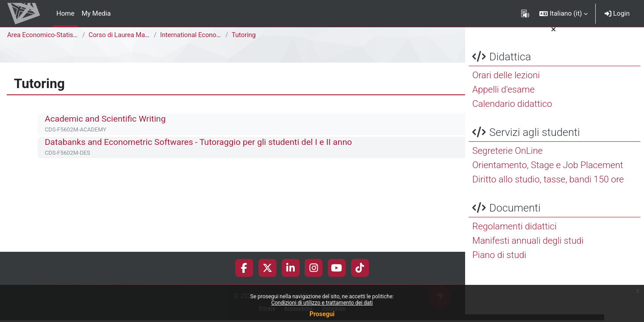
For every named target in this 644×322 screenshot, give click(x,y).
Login (617, 13)
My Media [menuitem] (96, 13)
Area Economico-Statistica (47, 35)
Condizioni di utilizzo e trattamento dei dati (322, 303)
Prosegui (322, 314)
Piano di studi (499, 263)
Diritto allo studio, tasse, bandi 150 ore (548, 187)
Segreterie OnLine (507, 158)
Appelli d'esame (503, 97)
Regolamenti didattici (515, 234)
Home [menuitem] (65, 13)
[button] (563, 13)
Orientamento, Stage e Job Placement (548, 173)
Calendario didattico (512, 111)
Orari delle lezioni (506, 83)
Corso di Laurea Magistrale (129, 35)
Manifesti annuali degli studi (528, 248)
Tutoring (244, 35)
